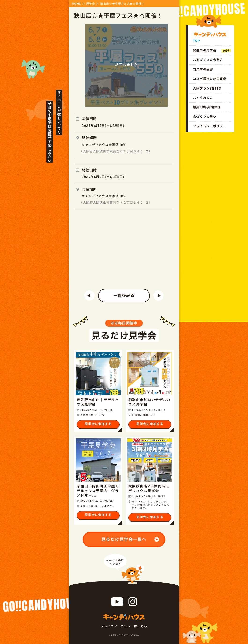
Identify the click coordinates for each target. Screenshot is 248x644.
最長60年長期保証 (207, 107)
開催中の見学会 (205, 51)
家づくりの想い (205, 117)
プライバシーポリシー (210, 126)
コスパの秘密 (203, 70)
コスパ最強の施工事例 (210, 79)
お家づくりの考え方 (208, 60)
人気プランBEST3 (207, 89)
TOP (197, 41)
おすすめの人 (203, 98)
